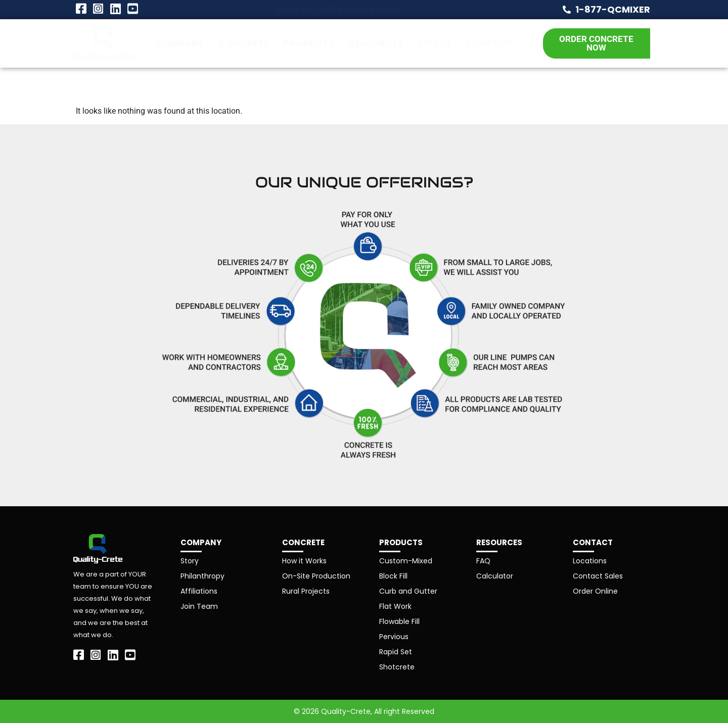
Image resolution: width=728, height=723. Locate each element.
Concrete (244, 43)
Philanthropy (202, 576)
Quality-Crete (346, 711)
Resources (376, 43)
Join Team (199, 606)
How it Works (304, 561)
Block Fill (393, 576)
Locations (590, 561)
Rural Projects (306, 591)
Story (190, 561)
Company (180, 43)
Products (309, 43)
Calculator (495, 576)
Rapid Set (396, 652)
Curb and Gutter (408, 591)
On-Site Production (316, 576)
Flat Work (395, 606)
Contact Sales (598, 576)
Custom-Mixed (406, 561)
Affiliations (199, 591)
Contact (489, 43)
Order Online (595, 591)
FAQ (483, 561)
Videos (435, 43)
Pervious (394, 637)
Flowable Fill (399, 621)
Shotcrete (397, 667)
